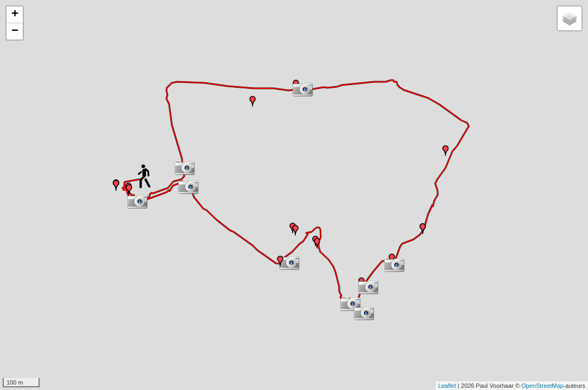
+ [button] (15, 15)
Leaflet (447, 386)
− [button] (15, 31)
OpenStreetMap (542, 386)
